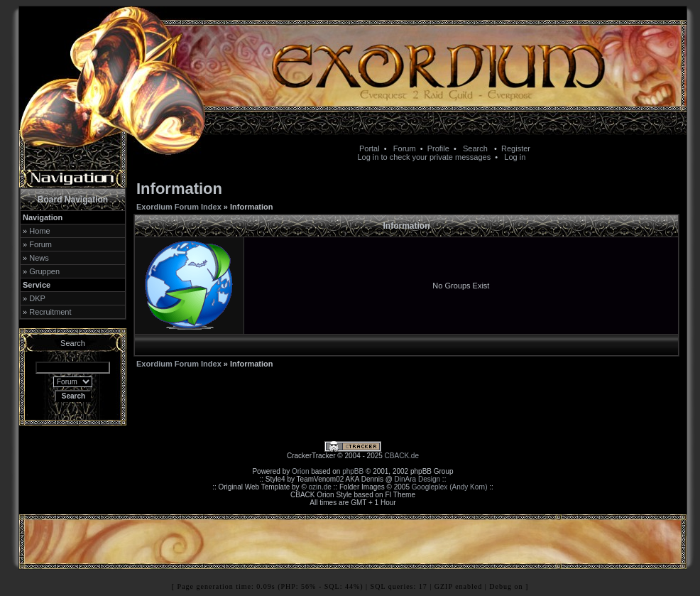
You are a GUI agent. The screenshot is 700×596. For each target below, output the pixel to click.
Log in (515, 157)
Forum (405, 148)
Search (475, 148)
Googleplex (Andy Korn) (450, 487)
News (39, 258)
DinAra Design (417, 479)
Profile (438, 148)
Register (516, 148)
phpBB (353, 471)
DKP (37, 298)
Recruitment (50, 312)
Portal (370, 148)
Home (39, 231)
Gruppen (44, 271)
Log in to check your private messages (424, 157)
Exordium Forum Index (179, 207)
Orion (300, 471)
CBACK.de (402, 456)
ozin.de (320, 487)
